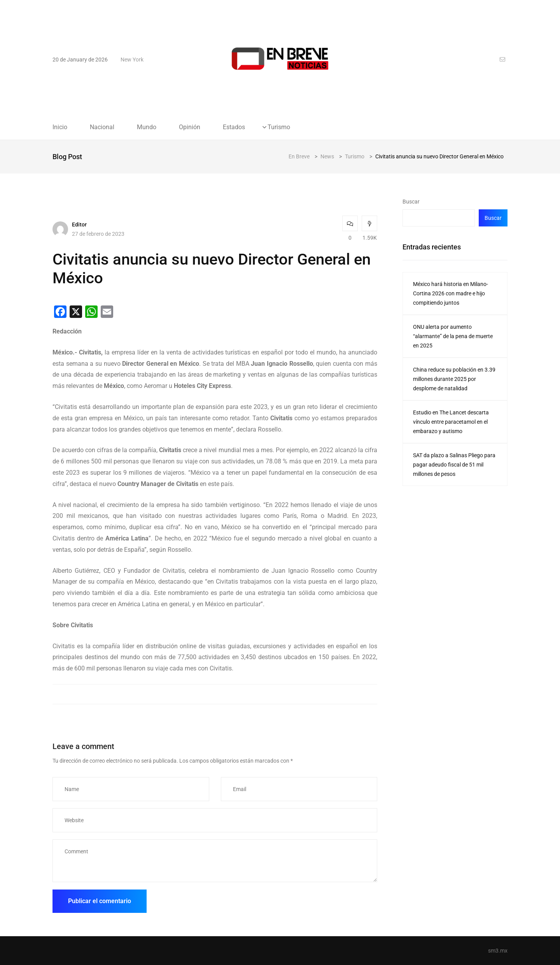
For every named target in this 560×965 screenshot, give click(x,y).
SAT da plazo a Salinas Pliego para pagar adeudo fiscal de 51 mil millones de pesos (454, 465)
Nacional (102, 127)
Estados (234, 127)
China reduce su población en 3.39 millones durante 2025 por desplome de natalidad (454, 379)
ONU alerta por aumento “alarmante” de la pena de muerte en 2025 (453, 336)
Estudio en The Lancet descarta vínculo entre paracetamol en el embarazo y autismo (451, 422)
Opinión (190, 127)
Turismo (279, 127)
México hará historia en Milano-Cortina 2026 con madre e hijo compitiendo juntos (451, 293)
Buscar (411, 202)
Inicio (60, 127)
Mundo (147, 127)
